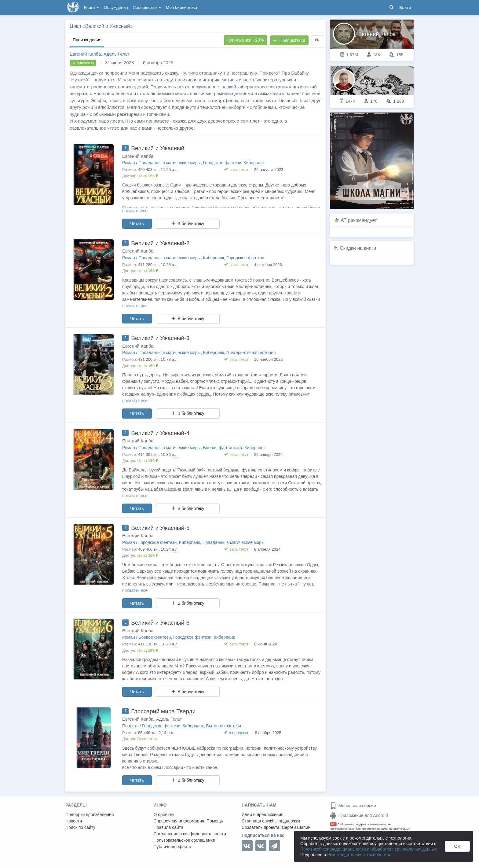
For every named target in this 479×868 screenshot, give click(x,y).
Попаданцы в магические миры (170, 163)
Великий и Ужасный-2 (160, 243)
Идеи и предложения (263, 814)
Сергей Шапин (296, 827)
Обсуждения (116, 7)
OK (457, 846)
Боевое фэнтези (155, 637)
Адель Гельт (117, 54)
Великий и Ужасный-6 (160, 623)
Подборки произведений (90, 814)
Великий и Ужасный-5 (160, 528)
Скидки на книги (358, 248)
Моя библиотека (181, 7)
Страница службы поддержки (271, 821)
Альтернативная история (251, 353)
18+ (333, 824)
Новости (74, 821)
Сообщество (147, 7)
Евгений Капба (85, 54)
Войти (405, 7)
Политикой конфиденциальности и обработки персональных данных (369, 849)
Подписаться (289, 40)
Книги (91, 7)
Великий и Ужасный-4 (160, 433)
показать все (135, 211)
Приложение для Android (359, 815)
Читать (137, 223)
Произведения (87, 40)
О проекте (164, 814)
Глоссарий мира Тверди (163, 711)
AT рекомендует (359, 220)
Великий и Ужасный (158, 148)
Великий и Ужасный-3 (160, 338)
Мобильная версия (353, 806)
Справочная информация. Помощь (188, 821)
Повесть (130, 726)
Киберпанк (254, 163)
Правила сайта (168, 827)
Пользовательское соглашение (185, 840)
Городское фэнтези (222, 163)
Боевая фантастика (223, 448)
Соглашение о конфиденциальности (190, 834)
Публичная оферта (173, 847)
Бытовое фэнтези (223, 726)
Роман (129, 163)
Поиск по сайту (80, 827)
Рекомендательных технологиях (359, 855)
